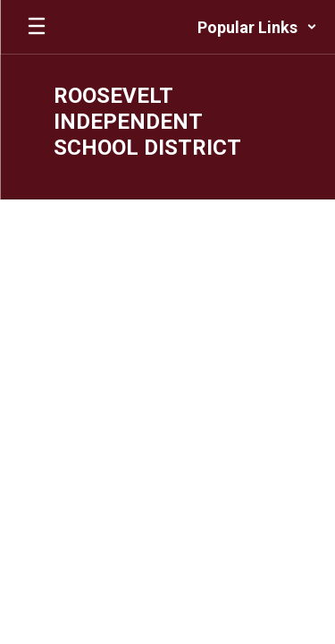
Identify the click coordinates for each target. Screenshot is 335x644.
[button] (257, 27)
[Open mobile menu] (37, 27)
